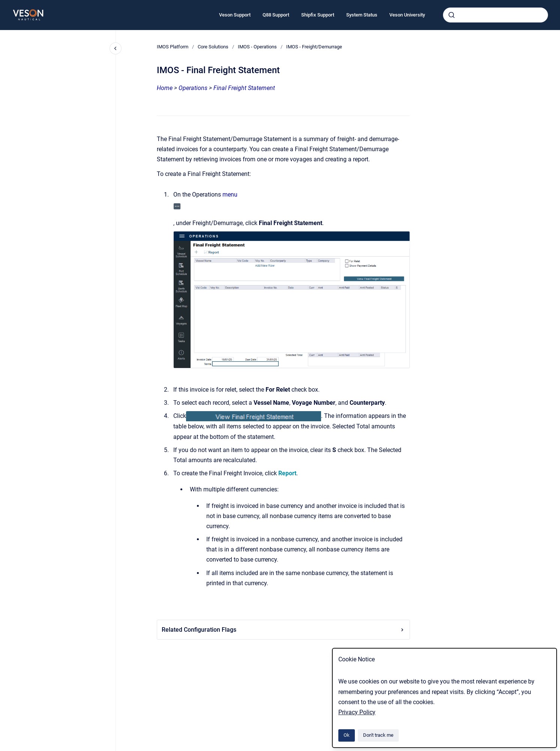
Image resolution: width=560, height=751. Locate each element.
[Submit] (452, 15)
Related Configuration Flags (283, 630)
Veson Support (235, 15)
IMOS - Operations (257, 47)
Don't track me (378, 735)
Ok (347, 735)
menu (230, 195)
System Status (362, 15)
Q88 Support (276, 15)
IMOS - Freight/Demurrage (314, 47)
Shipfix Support (318, 15)
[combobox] (495, 15)
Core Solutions (213, 47)
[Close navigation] (116, 48)
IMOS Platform (173, 47)
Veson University (407, 15)
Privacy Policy (357, 712)
